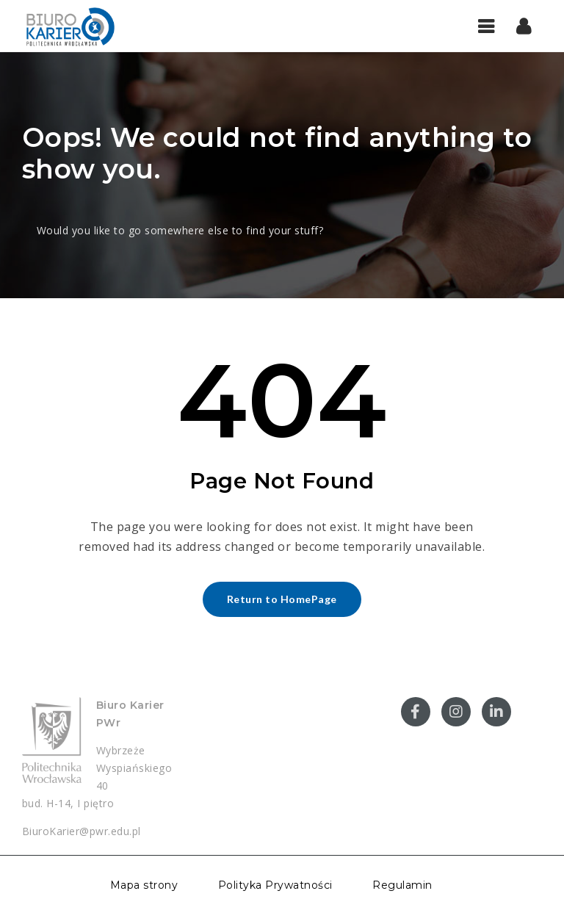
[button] (524, 26)
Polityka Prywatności (275, 885)
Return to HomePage (282, 599)
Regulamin (402, 885)
